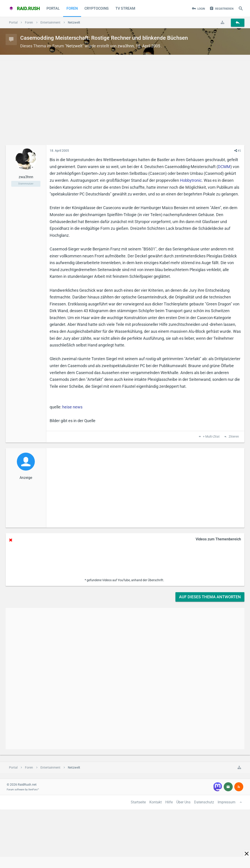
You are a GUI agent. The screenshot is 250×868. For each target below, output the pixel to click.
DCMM (224, 167)
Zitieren (233, 437)
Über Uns (183, 802)
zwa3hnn (126, 46)
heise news (72, 407)
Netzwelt (74, 46)
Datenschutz (204, 802)
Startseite (138, 802)
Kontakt (156, 802)
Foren (72, 8)
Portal (53, 8)
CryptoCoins (97, 8)
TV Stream (125, 8)
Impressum (227, 802)
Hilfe (169, 802)
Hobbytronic (191, 180)
